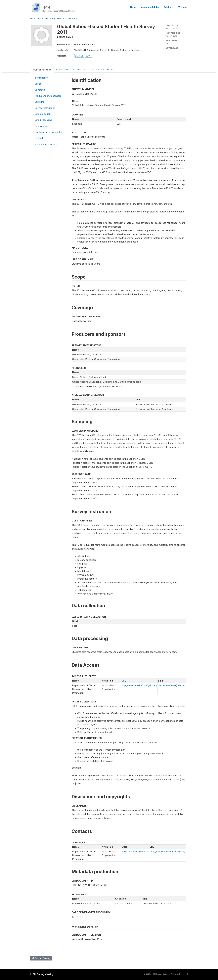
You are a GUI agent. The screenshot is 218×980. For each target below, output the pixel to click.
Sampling (39, 102)
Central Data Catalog (46, 18)
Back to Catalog (41, 958)
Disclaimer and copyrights (48, 132)
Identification (41, 78)
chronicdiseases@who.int (172, 685)
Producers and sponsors (48, 96)
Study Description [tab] (42, 70)
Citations (169, 7)
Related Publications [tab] (103, 69)
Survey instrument (44, 108)
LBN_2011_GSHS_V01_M (67, 18)
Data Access (41, 126)
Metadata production (46, 144)
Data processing (43, 120)
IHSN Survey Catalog (42, 974)
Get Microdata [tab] (80, 69)
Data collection (43, 114)
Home (133, 7)
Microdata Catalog (150, 7)
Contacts (39, 138)
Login (182, 7)
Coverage (40, 90)
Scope (38, 84)
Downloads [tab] (62, 69)
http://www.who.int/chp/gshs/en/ (139, 685)
